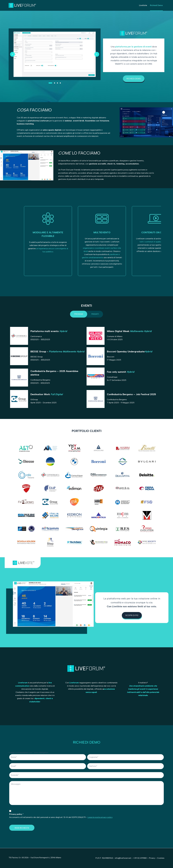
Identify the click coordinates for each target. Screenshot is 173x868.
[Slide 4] (60, 83)
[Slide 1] (50, 83)
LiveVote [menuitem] (143, 5)
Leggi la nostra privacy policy (100, 817)
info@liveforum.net (123, 858)
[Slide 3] (57, 83)
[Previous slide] (12, 54)
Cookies (161, 858)
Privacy (152, 858)
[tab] (79, 314)
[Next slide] (97, 54)
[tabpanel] (86, 369)
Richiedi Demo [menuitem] (156, 5)
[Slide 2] (55, 83)
